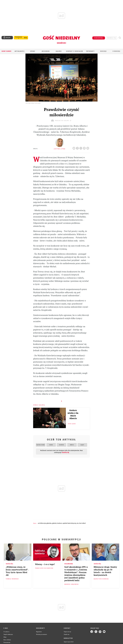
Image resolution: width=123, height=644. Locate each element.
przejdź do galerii (61, 121)
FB (78, 148)
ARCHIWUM (46, 51)
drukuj (85, 148)
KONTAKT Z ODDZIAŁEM (75, 51)
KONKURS (60, 523)
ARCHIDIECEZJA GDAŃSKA (45, 523)
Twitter (81, 148)
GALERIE (59, 51)
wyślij (88, 148)
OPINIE (33, 51)
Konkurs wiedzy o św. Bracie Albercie (73, 414)
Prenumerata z (19, 38)
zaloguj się (111, 38)
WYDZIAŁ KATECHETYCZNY (69, 523)
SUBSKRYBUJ (99, 38)
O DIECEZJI (116, 51)
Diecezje (103, 51)
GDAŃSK (54, 523)
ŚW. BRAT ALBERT (81, 523)
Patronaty (90, 51)
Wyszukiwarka (120, 38)
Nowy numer (6, 51)
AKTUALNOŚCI (20, 51)
